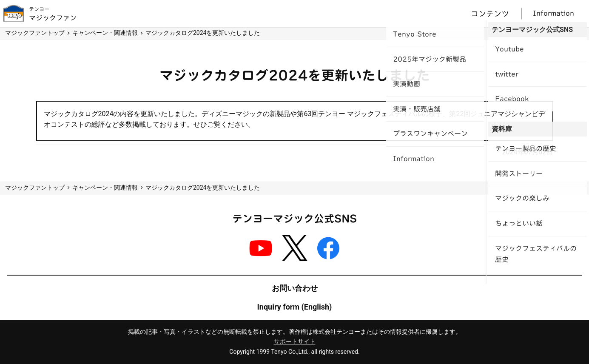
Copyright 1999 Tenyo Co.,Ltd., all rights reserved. (294, 352)
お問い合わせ (295, 288)
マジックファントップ (35, 33)
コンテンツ (490, 14)
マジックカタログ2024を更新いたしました (203, 33)
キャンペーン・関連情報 (105, 33)
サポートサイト (295, 341)
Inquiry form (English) (295, 307)
